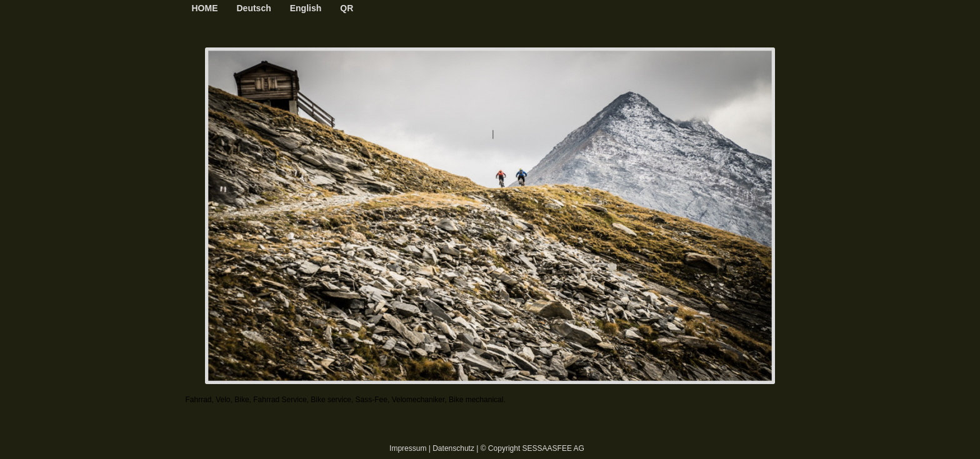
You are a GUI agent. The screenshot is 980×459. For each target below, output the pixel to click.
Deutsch (254, 8)
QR (347, 8)
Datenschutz (453, 448)
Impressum (408, 448)
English (306, 8)
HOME (205, 8)
